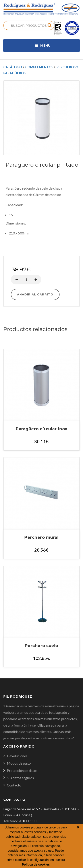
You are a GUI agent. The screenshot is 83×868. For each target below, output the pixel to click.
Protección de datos (22, 770)
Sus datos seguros (20, 778)
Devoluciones (17, 756)
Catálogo (13, 67)
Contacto (14, 785)
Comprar (41, 251)
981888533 (27, 821)
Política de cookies (36, 864)
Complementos (39, 67)
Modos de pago (19, 763)
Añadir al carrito (35, 294)
